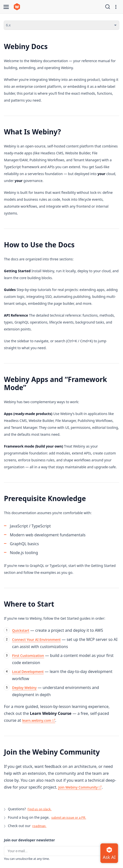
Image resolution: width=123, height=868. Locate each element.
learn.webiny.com (39, 720)
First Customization (28, 656)
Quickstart (21, 630)
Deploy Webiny (24, 688)
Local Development (28, 672)
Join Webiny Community (80, 787)
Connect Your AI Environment (36, 640)
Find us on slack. (40, 809)
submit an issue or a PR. (69, 817)
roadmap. (39, 826)
